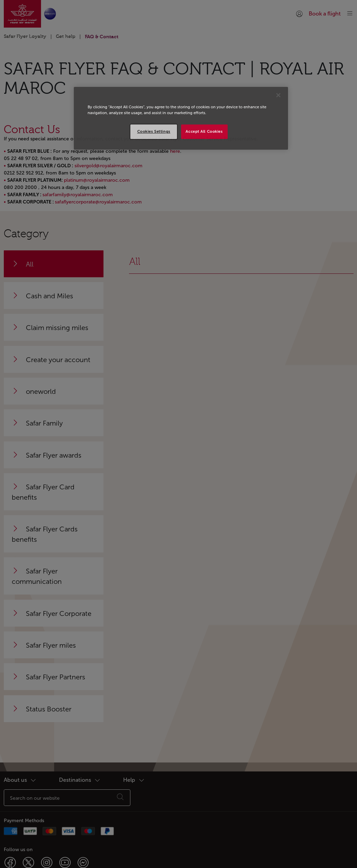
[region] (181, 118)
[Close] (278, 95)
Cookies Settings (154, 131)
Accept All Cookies (204, 131)
